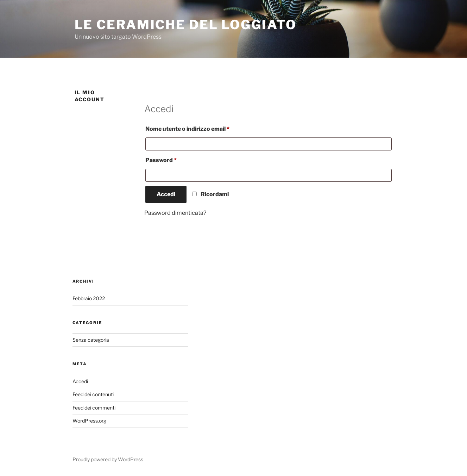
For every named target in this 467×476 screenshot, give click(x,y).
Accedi (166, 194)
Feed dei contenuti (93, 394)
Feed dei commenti (94, 408)
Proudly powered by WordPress (108, 459)
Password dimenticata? (175, 213)
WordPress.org (89, 421)
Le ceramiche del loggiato (186, 25)
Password (174, 159)
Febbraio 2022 (89, 298)
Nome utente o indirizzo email (200, 128)
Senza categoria (91, 340)
